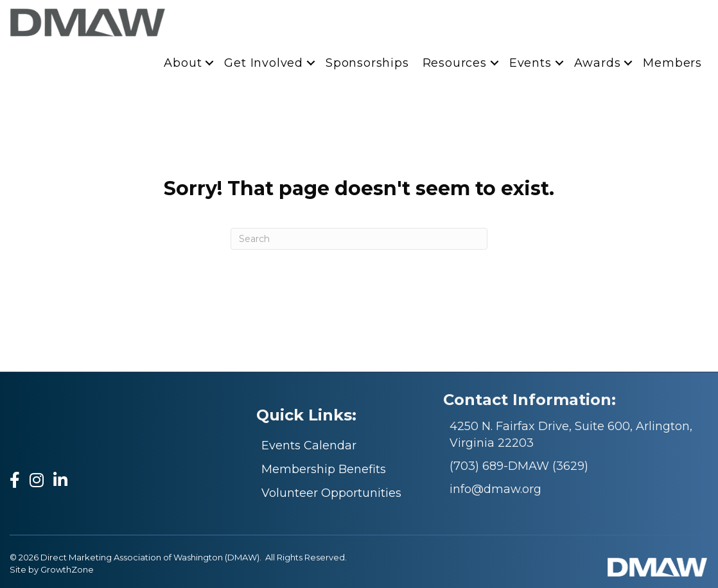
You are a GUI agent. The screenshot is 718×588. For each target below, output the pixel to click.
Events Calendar (309, 445)
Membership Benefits (324, 469)
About (183, 63)
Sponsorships (367, 63)
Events (530, 63)
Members (672, 63)
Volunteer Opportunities (331, 493)
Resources (455, 63)
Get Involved (264, 63)
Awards (598, 63)
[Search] (359, 239)
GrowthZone (67, 569)
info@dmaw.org (495, 489)
